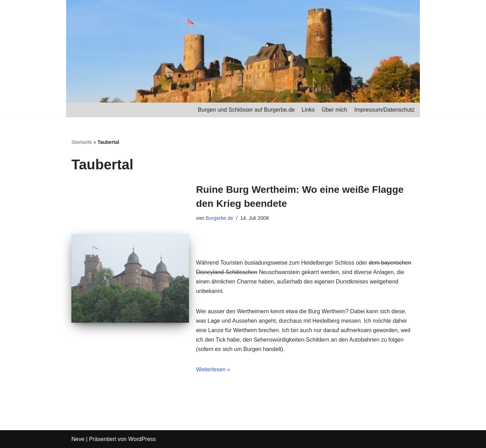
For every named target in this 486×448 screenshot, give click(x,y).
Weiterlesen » (213, 369)
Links (308, 110)
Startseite (82, 142)
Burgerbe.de (220, 218)
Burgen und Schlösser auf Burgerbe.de (246, 110)
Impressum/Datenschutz (384, 110)
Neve (78, 439)
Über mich (335, 110)
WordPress (142, 439)
